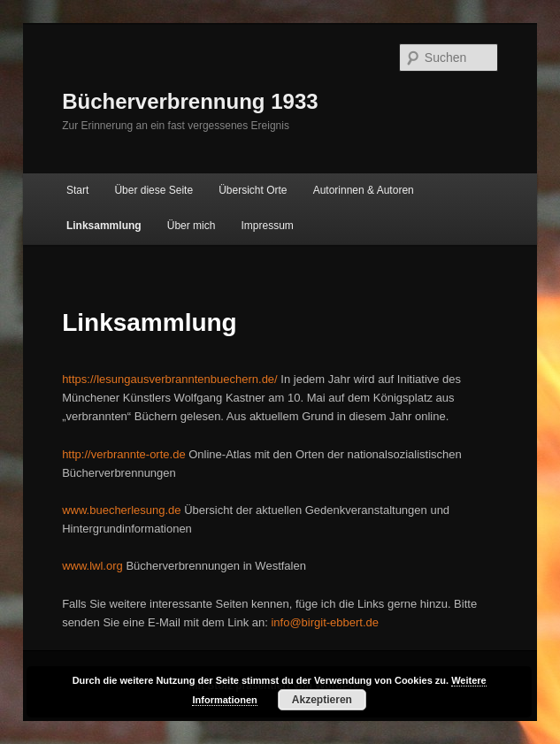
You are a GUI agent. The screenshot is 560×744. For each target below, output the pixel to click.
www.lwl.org (92, 566)
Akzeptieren (322, 700)
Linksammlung (104, 226)
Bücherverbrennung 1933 (190, 101)
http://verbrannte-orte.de (123, 454)
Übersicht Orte (253, 190)
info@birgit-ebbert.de (325, 622)
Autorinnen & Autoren (364, 190)
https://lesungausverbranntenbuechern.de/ (170, 379)
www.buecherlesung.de (121, 510)
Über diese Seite (153, 190)
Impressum (268, 226)
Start (77, 190)
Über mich (192, 226)
